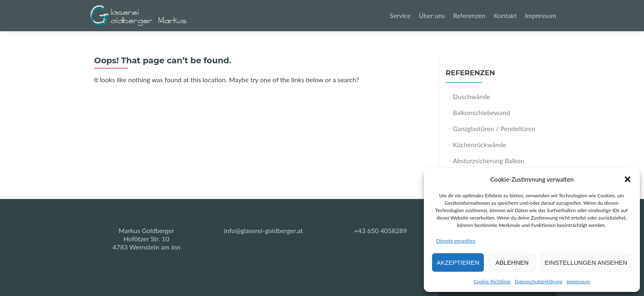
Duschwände (472, 96)
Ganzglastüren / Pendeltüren (494, 128)
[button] (628, 179)
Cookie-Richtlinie (492, 281)
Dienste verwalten (456, 241)
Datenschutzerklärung (538, 281)
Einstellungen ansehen (586, 262)
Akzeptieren (458, 262)
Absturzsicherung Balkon (489, 161)
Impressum (578, 281)
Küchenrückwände (480, 145)
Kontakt (505, 15)
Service (400, 15)
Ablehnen (512, 262)
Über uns (432, 15)
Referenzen (469, 15)
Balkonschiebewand (482, 112)
